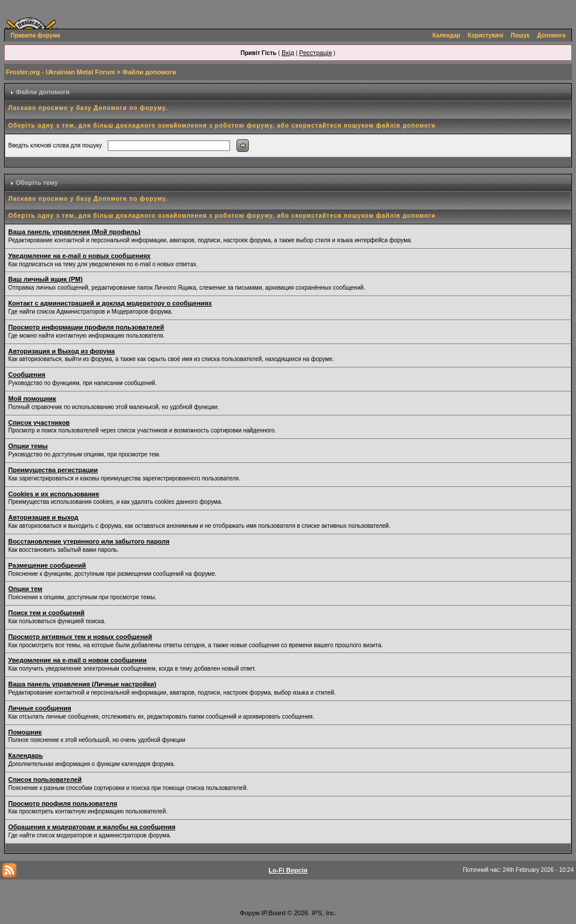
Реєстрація (316, 53)
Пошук (520, 35)
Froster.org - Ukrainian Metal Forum (60, 72)
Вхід (288, 53)
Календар (447, 35)
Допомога (551, 35)
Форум (250, 913)
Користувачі (486, 35)
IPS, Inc (323, 913)
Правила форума (35, 35)
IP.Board (273, 913)
